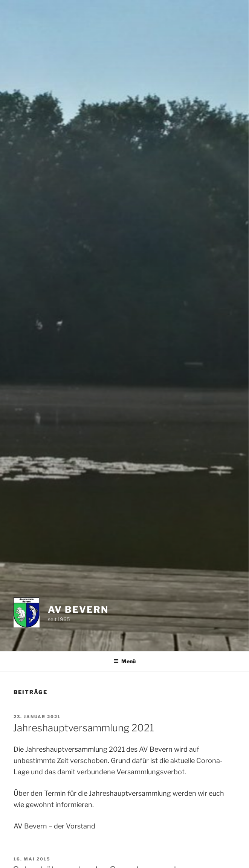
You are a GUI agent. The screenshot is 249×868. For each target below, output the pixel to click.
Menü (124, 661)
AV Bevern (78, 610)
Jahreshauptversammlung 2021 (83, 728)
